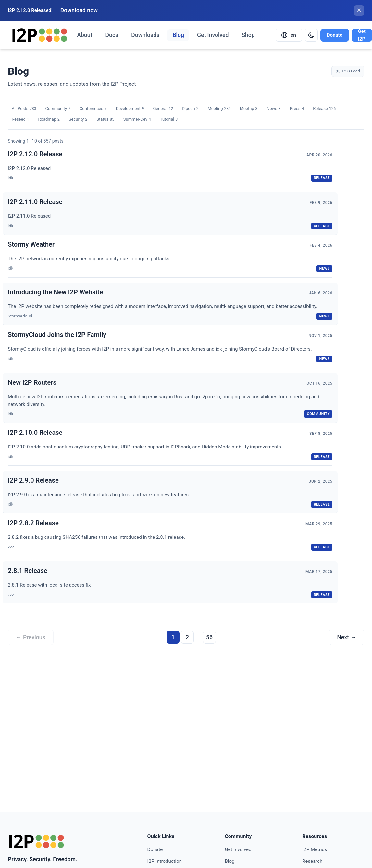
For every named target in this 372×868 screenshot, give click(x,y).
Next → (347, 637)
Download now (79, 10)
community (318, 414)
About (85, 35)
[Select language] (289, 35)
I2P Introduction (165, 861)
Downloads (145, 35)
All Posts (24, 109)
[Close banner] (359, 10)
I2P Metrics (315, 849)
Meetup (249, 109)
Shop (248, 35)
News (273, 109)
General (163, 109)
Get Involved (213, 35)
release (322, 178)
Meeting (219, 109)
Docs (112, 35)
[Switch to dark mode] (311, 35)
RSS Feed (348, 71)
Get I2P (362, 35)
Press (297, 109)
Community (58, 109)
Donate (335, 35)
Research (312, 861)
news (324, 269)
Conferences (93, 109)
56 (209, 637)
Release (324, 109)
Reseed (20, 119)
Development (130, 109)
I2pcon (190, 109)
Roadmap (49, 119)
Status (105, 119)
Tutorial (169, 119)
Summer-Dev (137, 119)
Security (78, 119)
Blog (178, 35)
